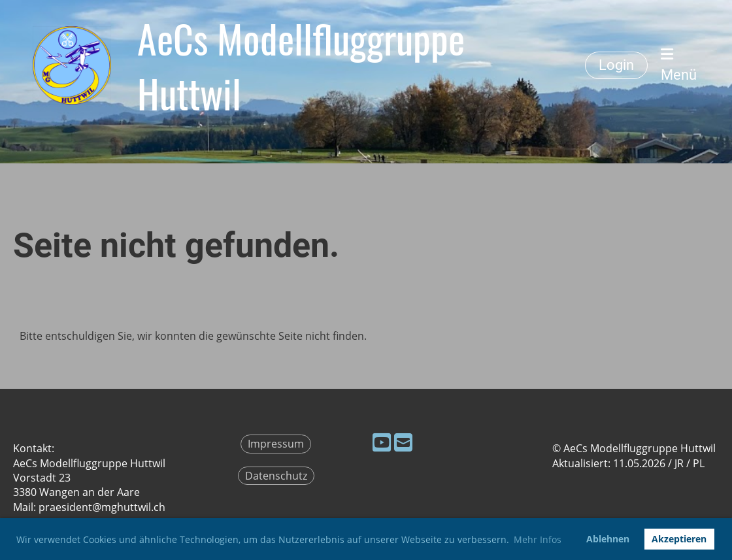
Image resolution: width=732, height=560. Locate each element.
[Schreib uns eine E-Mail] (403, 442)
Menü (679, 65)
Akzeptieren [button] (679, 539)
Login (616, 65)
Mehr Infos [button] (538, 539)
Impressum (276, 444)
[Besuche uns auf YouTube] (382, 442)
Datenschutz (276, 476)
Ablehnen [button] (608, 539)
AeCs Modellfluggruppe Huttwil (301, 65)
